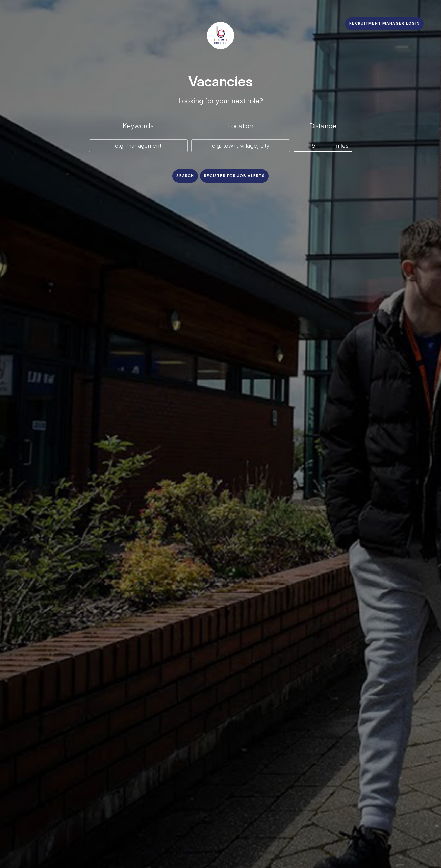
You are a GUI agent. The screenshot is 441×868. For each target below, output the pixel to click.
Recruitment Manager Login (384, 23)
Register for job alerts (234, 176)
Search (185, 176)
